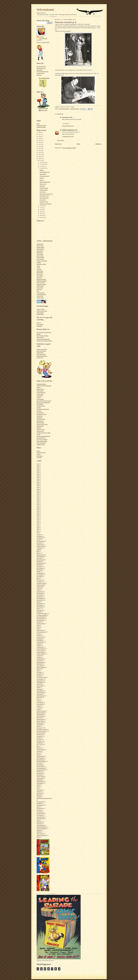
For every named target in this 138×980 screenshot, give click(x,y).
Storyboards (40, 790)
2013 (40, 148)
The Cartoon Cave (41, 438)
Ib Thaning (39, 672)
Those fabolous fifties (42, 441)
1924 (38, 469)
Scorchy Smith (40, 776)
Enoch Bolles (40, 404)
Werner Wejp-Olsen (41, 827)
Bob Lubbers (40, 575)
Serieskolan (39, 780)
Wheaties (39, 830)
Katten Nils (39, 70)
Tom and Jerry (40, 808)
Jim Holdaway (40, 682)
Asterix (38, 550)
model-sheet (40, 724)
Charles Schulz (40, 585)
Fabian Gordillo (40, 257)
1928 (38, 474)
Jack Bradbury (40, 679)
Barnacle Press (40, 389)
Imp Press (39, 676)
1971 (38, 518)
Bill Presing (40, 252)
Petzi (38, 746)
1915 (38, 464)
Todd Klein (39, 326)
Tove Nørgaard (40, 817)
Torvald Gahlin (40, 813)
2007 (40, 160)
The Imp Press (40, 802)
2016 (40, 142)
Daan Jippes (40, 592)
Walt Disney (40, 822)
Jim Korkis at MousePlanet (43, 339)
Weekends (42, 186)
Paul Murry (39, 741)
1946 (38, 492)
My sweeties (43, 200)
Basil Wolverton (41, 556)
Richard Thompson (41, 279)
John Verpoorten (41, 696)
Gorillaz (39, 454)
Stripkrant (39, 792)
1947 (38, 494)
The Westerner (40, 805)
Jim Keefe (39, 269)
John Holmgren (40, 692)
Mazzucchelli (40, 714)
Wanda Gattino (40, 298)
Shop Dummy (40, 783)
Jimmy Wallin (40, 686)
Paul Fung (39, 739)
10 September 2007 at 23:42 (68, 136)
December (43, 162)
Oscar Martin (40, 276)
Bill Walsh (39, 565)
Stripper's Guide (41, 429)
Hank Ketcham (40, 662)
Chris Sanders (40, 254)
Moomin (39, 726)
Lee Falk (39, 701)
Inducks (39, 334)
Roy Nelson (40, 765)
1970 (38, 516)
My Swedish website (44, 78)
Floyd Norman (40, 259)
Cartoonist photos (41, 583)
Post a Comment (61, 140)
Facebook (39, 622)
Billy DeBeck (40, 568)
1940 (38, 489)
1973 (38, 521)
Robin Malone (40, 760)
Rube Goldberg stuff (45, 172)
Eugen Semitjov (41, 620)
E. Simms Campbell (42, 615)
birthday (39, 571)
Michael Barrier (40, 423)
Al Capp (39, 534)
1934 (38, 482)
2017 (40, 140)
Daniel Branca (40, 600)
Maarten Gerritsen (41, 711)
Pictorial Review (41, 750)
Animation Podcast (41, 384)
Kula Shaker (40, 456)
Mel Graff (39, 718)
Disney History (40, 337)
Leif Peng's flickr (41, 419)
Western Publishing (41, 829)
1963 (38, 509)
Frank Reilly (40, 640)
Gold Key (39, 657)
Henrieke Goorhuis (41, 264)
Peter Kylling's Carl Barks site (44, 332)
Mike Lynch (40, 274)
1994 (38, 529)
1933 (38, 481)
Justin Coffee (40, 271)
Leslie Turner (40, 704)
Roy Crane (39, 763)
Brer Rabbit (39, 576)
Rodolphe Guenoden (42, 281)
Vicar (38, 820)
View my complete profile (43, 42)
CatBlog (39, 397)
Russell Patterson (41, 770)
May (41, 212)
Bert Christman (40, 560)
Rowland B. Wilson (41, 761)
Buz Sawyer (40, 580)
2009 (40, 156)
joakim (38, 687)
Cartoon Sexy (40, 394)
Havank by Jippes (44, 202)
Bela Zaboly (40, 558)
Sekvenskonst (45, 10)
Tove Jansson (40, 815)
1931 (38, 479)
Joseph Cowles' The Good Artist (44, 341)
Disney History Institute (42, 336)
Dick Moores (40, 607)
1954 (38, 497)
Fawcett (39, 627)
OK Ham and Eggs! (44, 176)
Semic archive (40, 778)
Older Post (98, 144)
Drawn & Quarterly (41, 351)
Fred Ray (39, 645)
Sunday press (40, 358)
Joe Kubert (39, 689)
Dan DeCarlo (40, 593)
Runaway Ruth (40, 766)
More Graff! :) (43, 184)
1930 (38, 477)
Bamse (38, 553)
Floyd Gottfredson (41, 632)
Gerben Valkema (41, 654)
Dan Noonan (40, 595)
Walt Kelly (39, 823)
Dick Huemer (40, 605)
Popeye (38, 753)
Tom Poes (39, 810)
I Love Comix (40, 413)
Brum (38, 578)
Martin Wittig (40, 272)
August (42, 206)
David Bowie (40, 603)
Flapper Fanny (40, 630)
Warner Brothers (41, 825)
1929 (38, 476)
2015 (40, 144)
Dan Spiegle (40, 597)
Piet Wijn (39, 751)
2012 (40, 150)
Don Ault (39, 612)
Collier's (39, 590)
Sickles (38, 785)
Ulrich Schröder (41, 293)
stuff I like (39, 793)
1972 (38, 519)
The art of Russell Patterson (43, 436)
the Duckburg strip (44, 196)
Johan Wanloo (40, 691)
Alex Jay (39, 323)
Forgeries (39, 635)
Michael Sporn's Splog (42, 424)
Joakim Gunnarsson (43, 38)
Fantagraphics (40, 353)
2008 (40, 158)
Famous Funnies (41, 623)
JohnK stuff (39, 418)
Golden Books (40, 659)
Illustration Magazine (42, 356)
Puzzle (38, 755)
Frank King (39, 639)
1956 (38, 501)
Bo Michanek (40, 573)
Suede (38, 451)
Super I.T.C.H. (40, 431)
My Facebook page (41, 66)
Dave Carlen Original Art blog (44, 401)
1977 (38, 524)
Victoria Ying (40, 296)
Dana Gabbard (40, 598)
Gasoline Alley (40, 647)
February (42, 218)
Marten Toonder (41, 713)
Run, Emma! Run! (44, 198)
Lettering (39, 706)
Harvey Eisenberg (41, 667)
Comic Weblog (40, 399)
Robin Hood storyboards (46, 204)
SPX (38, 788)
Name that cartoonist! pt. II (46, 194)
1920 (38, 466)
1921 (38, 467)
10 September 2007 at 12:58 (68, 126)
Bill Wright (39, 566)
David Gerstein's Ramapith (43, 402)
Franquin (39, 644)
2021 (40, 134)
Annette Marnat (40, 247)
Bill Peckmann (40, 563)
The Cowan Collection (42, 439)
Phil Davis (39, 748)
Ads (38, 533)
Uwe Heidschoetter (41, 294)
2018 (40, 138)
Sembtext (39, 428)
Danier (38, 602)
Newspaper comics (41, 731)
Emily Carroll (40, 256)
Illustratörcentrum (41, 68)
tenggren (39, 797)
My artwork (40, 728)
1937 (38, 486)
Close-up (39, 588)
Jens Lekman (43, 174)
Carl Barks (39, 581)
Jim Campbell (40, 324)
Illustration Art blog (41, 414)
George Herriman (41, 649)
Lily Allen (39, 457)
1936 (38, 484)
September (43, 168)
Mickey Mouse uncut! (45, 182)
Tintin (38, 807)
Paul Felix (39, 278)
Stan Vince (39, 289)
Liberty (38, 709)
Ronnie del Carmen (41, 284)
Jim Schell (39, 684)
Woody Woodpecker (42, 835)
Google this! (43, 192)
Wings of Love (40, 834)
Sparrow (42, 180)
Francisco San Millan (42, 261)
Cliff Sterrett (40, 587)
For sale (39, 634)
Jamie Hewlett (40, 681)
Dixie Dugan (40, 610)
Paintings (39, 738)
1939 (38, 487)
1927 (38, 472)
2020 (40, 136)
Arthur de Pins (40, 249)
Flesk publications (41, 354)
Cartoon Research (41, 392)
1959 (38, 504)
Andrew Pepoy (40, 246)
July (41, 208)
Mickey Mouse (40, 721)
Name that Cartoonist (42, 729)
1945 (38, 491)
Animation (39, 548)
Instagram (39, 75)
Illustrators (39, 674)
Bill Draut (39, 561)
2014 (40, 146)
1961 (38, 506)
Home (38, 124)
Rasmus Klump (40, 756)
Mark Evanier (40, 421)
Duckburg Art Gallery (42, 613)
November (43, 164)
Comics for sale (40, 73)
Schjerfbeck (40, 775)
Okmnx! (42, 178)
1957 (38, 503)
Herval (38, 266)
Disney (38, 608)
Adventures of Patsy (42, 125)
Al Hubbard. (40, 536)
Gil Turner (39, 655)
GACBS (39, 408)
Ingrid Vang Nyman (41, 677)
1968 (38, 514)
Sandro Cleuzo (40, 286)
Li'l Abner (39, 708)
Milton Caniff (40, 723)
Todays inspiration (41, 443)
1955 (38, 499)
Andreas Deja (40, 244)
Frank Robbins (40, 314)
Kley (38, 699)
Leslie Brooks (40, 702)
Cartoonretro (40, 396)
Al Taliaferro (40, 538)
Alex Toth (39, 543)
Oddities (42, 170)
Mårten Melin (40, 426)
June (41, 210)
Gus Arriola (39, 660)
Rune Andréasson (41, 768)
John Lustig (39, 694)
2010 (40, 154)
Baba (38, 551)
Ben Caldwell (40, 251)
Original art (39, 736)
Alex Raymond (40, 541)
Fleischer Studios (41, 406)
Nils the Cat (40, 734)
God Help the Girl (41, 452)
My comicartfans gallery (43, 71)
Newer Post (58, 144)
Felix (38, 629)
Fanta (38, 625)
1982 (38, 528)
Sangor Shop (40, 773)
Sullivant (39, 795)
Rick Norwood (40, 758)
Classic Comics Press (42, 311)
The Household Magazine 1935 (44, 798)
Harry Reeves (40, 666)
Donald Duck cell (44, 188)
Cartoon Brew (40, 391)
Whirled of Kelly (41, 444)
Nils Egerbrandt (40, 733)
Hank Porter (40, 664)
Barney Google (40, 555)
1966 (38, 511)
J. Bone (38, 267)
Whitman (39, 832)
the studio (39, 803)
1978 (38, 526)
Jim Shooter (40, 416)
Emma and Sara (40, 618)
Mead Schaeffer (40, 716)
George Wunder (40, 652)
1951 (38, 496)
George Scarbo (40, 650)
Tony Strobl (40, 812)
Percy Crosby (40, 744)
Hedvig (38, 669)
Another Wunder (44, 190)
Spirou (38, 786)
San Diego (39, 771)
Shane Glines (40, 288)
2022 (40, 132)
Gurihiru (39, 262)
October (42, 166)
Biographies (40, 570)
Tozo (38, 291)
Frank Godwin (40, 313)
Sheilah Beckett (40, 781)
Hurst (38, 671)
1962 (38, 508)
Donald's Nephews (41, 127)
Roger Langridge (41, 283)
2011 (40, 152)
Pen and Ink (40, 743)
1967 (38, 513)
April (41, 214)
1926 (38, 471)
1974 (38, 523)
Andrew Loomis (41, 309)
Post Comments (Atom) (69, 148)
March (42, 216)
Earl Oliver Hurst (41, 617)
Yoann (38, 837)
